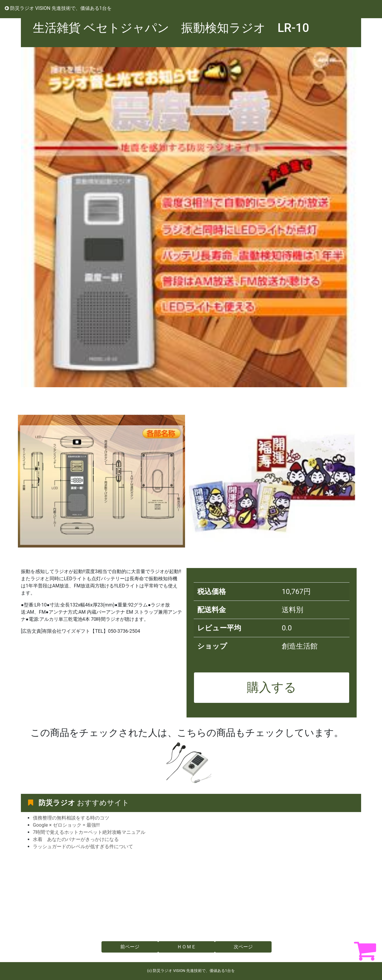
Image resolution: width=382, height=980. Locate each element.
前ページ (130, 947)
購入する (272, 687)
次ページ (243, 947)
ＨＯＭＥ (187, 947)
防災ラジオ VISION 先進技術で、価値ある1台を (58, 8)
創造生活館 (300, 646)
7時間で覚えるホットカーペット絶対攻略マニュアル (89, 832)
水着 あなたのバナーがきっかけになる (76, 839)
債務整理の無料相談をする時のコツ (71, 818)
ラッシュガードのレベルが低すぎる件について (83, 846)
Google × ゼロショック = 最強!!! (66, 825)
